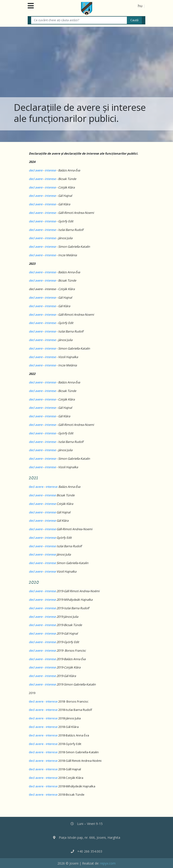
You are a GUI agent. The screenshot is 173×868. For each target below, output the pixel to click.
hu (140, 6)
